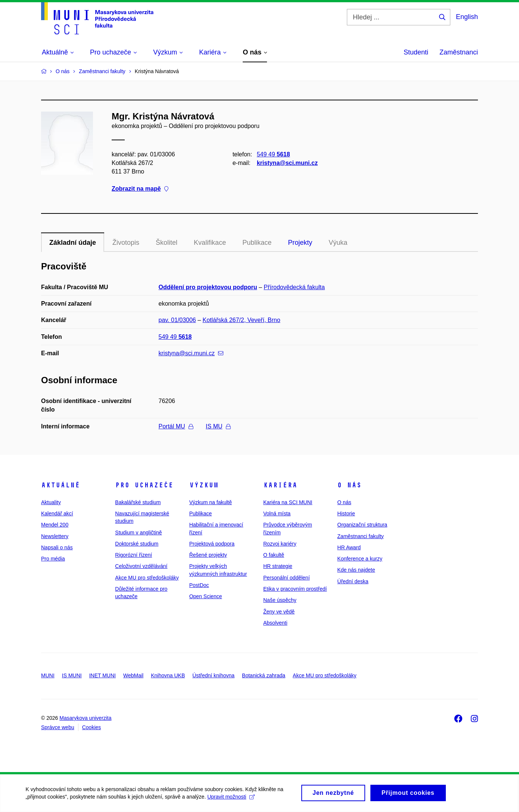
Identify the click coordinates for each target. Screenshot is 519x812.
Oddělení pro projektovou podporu (208, 287)
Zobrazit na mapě (140, 189)
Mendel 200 (55, 525)
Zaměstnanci (459, 52)
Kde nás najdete (356, 570)
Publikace (257, 243)
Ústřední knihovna (213, 675)
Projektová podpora (212, 544)
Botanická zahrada (264, 675)
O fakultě (274, 555)
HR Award (349, 547)
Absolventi (275, 623)
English (467, 17)
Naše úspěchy (280, 600)
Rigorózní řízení (133, 555)
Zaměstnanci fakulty (360, 536)
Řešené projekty (208, 555)
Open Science (206, 596)
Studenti (416, 52)
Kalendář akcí (57, 513)
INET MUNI (102, 675)
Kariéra (280, 485)
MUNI (48, 675)
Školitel (167, 243)
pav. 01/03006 (177, 320)
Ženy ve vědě (279, 612)
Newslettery (55, 536)
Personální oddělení (287, 578)
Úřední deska (353, 581)
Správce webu (58, 727)
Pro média (53, 559)
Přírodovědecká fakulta (294, 287)
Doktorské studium (137, 544)
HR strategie (278, 566)
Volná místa (277, 513)
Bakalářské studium (138, 502)
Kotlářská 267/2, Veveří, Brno (242, 320)
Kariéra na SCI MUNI (288, 502)
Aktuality (51, 502)
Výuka (338, 243)
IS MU (218, 426)
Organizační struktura (362, 525)
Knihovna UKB (168, 675)
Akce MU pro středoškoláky (147, 578)
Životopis (126, 243)
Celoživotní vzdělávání (141, 566)
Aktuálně (60, 485)
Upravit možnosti (232, 801)
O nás (349, 485)
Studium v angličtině (138, 533)
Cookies (92, 727)
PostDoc (199, 585)
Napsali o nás (57, 547)
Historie (346, 513)
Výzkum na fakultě (211, 502)
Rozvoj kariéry (280, 544)
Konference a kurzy (360, 559)
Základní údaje (73, 243)
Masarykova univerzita (85, 718)
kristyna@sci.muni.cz (287, 163)
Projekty (300, 243)
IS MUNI (72, 675)
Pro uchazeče (144, 485)
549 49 (274, 154)
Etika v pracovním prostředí (295, 589)
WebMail (133, 675)
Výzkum (204, 485)
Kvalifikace (210, 243)
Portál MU (176, 426)
